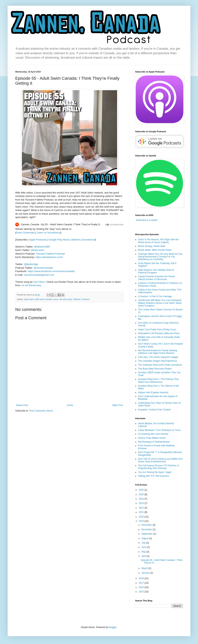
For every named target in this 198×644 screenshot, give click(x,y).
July (144, 543)
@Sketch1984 (42, 247)
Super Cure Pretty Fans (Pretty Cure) (157, 330)
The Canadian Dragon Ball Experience (158, 361)
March (145, 568)
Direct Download (25, 233)
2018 (142, 578)
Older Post (117, 405)
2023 (142, 503)
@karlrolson (38, 250)
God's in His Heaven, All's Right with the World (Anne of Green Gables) (158, 241)
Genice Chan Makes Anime (152, 438)
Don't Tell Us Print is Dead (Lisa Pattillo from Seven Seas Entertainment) (160, 460)
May (144, 552)
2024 (142, 499)
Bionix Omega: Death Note (152, 246)
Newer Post (22, 405)
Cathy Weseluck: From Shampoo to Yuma (159, 430)
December (147, 525)
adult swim (29, 299)
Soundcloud (89, 240)
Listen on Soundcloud (48, 233)
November (147, 529)
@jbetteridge (31, 264)
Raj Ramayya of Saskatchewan (154, 442)
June (144, 547)
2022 (142, 508)
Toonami (86, 299)
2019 (142, 521)
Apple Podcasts (38, 240)
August (145, 538)
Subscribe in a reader (147, 220)
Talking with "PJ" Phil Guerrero (154, 476)
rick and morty (66, 299)
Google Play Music (59, 240)
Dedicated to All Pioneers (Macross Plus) (159, 333)
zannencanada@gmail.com (39, 275)
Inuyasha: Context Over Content (154, 410)
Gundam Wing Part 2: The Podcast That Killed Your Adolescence (158, 381)
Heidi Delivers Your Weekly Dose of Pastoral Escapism (156, 271)
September (147, 534)
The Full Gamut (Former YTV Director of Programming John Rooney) (158, 467)
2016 (142, 587)
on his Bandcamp (31, 285)
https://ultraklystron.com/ (49, 257)
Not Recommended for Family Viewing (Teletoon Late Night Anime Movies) (158, 352)
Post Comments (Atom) (41, 411)
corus (55, 299)
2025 (142, 494)
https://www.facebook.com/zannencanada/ (51, 271)
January (146, 573)
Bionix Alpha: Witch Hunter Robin (155, 250)
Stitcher (76, 240)
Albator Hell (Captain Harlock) (153, 392)
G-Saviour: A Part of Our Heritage (155, 296)
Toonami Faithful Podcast (50, 254)
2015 (142, 592)
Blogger (113, 627)
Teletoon (77, 299)
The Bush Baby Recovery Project (155, 369)
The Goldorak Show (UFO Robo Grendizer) (160, 365)
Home (70, 405)
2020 (142, 517)
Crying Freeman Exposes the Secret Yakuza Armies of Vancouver (156, 278)
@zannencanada (43, 268)
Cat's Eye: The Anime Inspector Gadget (158, 357)
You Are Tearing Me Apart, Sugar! (155, 472)
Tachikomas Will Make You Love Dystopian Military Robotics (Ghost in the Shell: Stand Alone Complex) (160, 303)
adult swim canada (43, 299)
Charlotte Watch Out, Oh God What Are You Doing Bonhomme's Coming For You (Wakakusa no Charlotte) (160, 257)
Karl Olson (39, 282)
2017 (142, 583)
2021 (142, 512)
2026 (142, 490)
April (144, 556)
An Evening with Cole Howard (153, 434)
